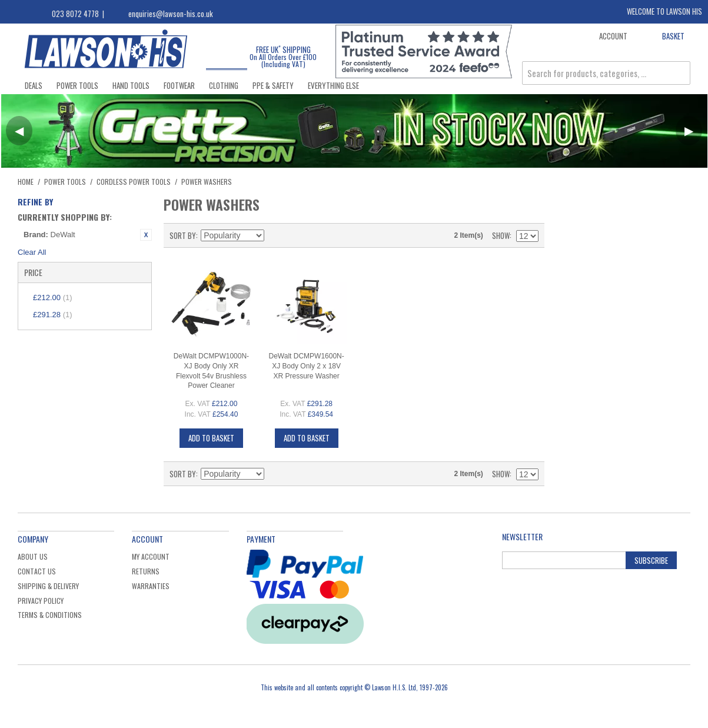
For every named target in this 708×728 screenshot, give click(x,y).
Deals (34, 85)
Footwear (179, 85)
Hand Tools (131, 85)
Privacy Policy (41, 601)
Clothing (224, 85)
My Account (151, 556)
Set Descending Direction (275, 235)
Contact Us (37, 571)
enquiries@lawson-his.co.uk (171, 14)
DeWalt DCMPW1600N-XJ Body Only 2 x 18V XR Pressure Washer (307, 366)
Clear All (32, 252)
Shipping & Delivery (48, 586)
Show (501, 235)
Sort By (183, 235)
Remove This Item (146, 235)
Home (26, 182)
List (316, 235)
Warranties (151, 586)
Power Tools (77, 85)
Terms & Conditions (50, 615)
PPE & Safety (273, 85)
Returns (146, 571)
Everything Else (333, 85)
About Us (33, 556)
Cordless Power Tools (134, 182)
